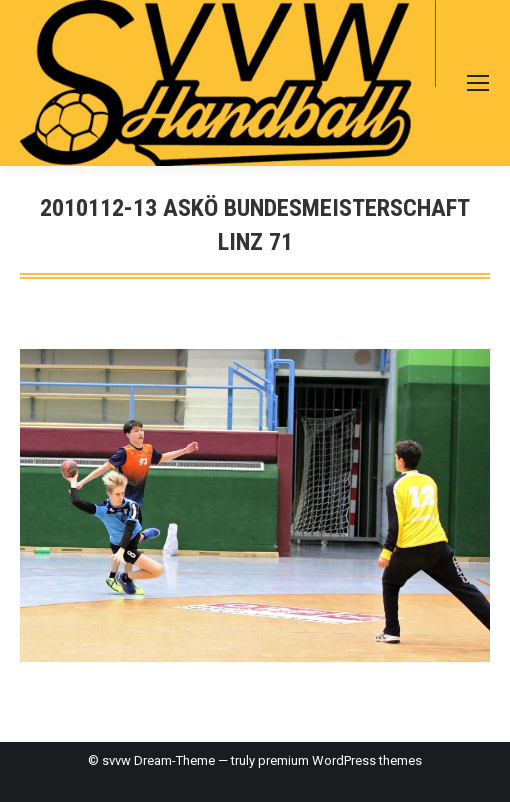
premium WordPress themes (340, 760)
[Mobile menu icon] (478, 83)
